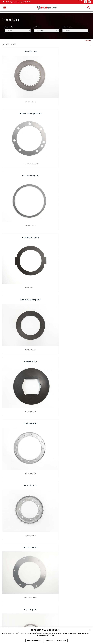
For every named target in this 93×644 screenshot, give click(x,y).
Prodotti (88, 41)
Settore (37, 27)
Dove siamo (46, 601)
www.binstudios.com (76, 605)
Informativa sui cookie (46, 603)
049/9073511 (25, 2)
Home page (46, 597)
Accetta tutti (62, 640)
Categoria (9, 27)
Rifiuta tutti (49, 640)
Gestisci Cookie (46, 606)
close (56, 31)
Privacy (46, 604)
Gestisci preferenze (33, 640)
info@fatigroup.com (10, 2)
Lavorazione (67, 27)
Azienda (46, 599)
